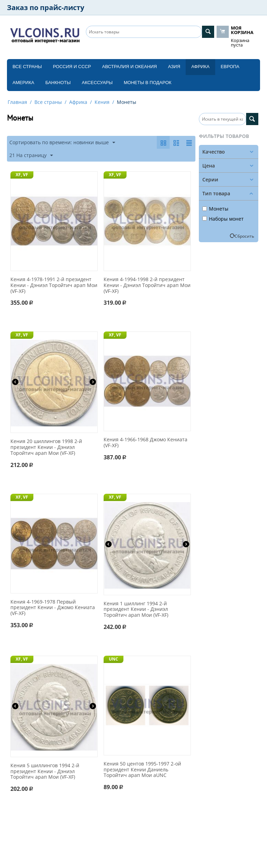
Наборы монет (223, 219)
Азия (174, 67)
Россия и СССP (72, 67)
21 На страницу (31, 155)
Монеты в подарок (148, 83)
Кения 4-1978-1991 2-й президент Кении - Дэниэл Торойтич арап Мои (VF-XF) (54, 285)
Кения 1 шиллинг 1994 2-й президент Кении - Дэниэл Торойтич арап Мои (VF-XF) (136, 609)
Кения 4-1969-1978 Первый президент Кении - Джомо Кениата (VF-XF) (53, 608)
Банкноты (58, 83)
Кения (102, 102)
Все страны (27, 67)
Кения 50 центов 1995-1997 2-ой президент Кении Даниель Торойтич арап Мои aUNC (142, 770)
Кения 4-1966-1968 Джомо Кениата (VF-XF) (145, 443)
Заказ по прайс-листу (46, 7)
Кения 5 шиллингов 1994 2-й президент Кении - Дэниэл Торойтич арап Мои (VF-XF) (45, 771)
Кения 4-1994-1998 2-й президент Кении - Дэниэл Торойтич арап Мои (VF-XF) (147, 285)
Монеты (215, 209)
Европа (230, 67)
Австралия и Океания (130, 67)
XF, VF (22, 175)
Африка (200, 67)
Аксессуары (97, 83)
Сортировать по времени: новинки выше (62, 143)
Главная (17, 102)
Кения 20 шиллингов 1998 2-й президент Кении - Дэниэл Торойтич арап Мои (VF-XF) (46, 447)
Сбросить (244, 236)
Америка (23, 83)
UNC (114, 659)
